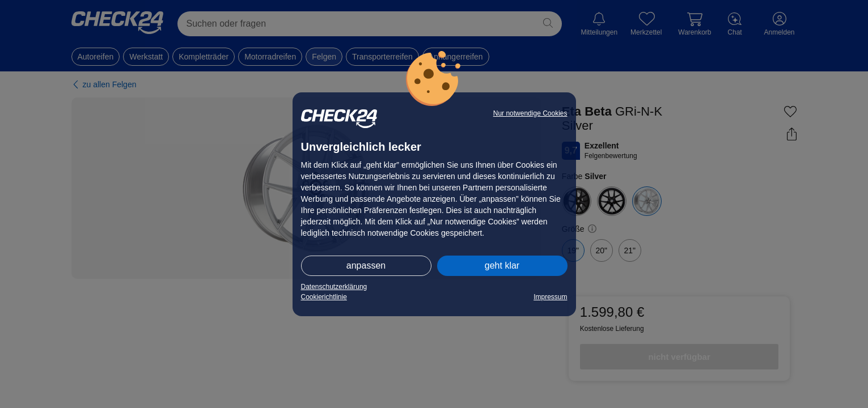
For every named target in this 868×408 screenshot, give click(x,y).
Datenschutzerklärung (334, 287)
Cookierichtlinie (324, 297)
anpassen (366, 265)
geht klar (502, 265)
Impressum (550, 297)
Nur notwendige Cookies (530, 113)
